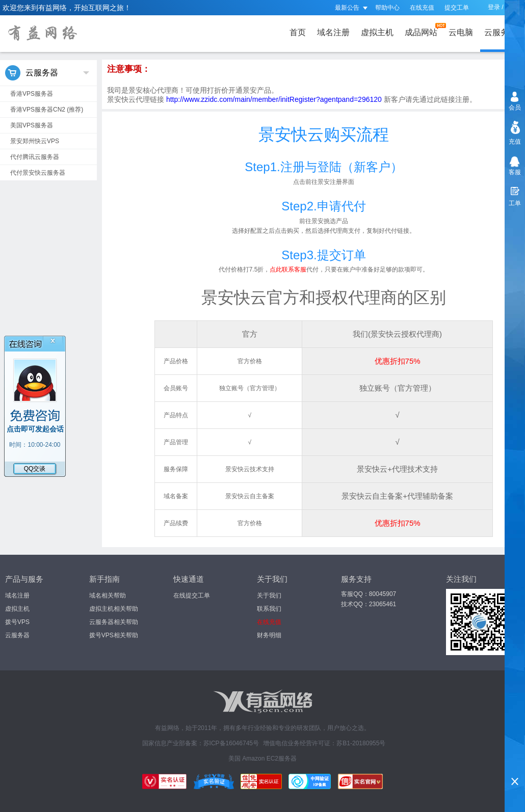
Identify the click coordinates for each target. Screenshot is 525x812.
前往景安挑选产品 (324, 221)
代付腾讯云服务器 (35, 157)
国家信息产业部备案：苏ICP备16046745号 (201, 743)
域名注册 (333, 32)
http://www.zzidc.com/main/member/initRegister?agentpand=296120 (275, 99)
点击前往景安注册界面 (324, 182)
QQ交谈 (35, 469)
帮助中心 (387, 8)
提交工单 (457, 8)
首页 (298, 32)
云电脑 (461, 32)
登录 (494, 7)
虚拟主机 (377, 32)
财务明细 (269, 635)
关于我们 (269, 596)
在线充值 (422, 8)
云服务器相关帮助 (114, 622)
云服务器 (503, 30)
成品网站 (423, 30)
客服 (515, 172)
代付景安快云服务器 (38, 173)
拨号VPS (17, 622)
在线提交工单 (192, 596)
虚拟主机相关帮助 (114, 609)
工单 (515, 203)
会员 (515, 107)
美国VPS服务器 (32, 125)
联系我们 (269, 609)
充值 (515, 142)
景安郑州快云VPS (35, 141)
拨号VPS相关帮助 (114, 635)
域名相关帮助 (108, 596)
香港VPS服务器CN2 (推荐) (47, 110)
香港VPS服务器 (32, 94)
